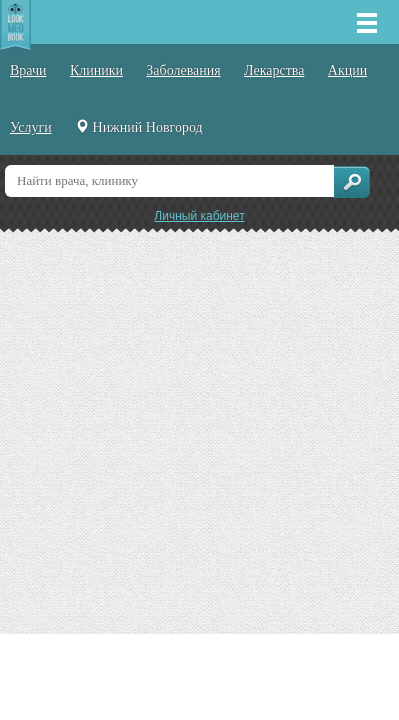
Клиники (96, 70)
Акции (347, 70)
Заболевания (183, 70)
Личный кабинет (199, 216)
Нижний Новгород (139, 127)
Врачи (28, 70)
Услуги (31, 127)
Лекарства (274, 70)
